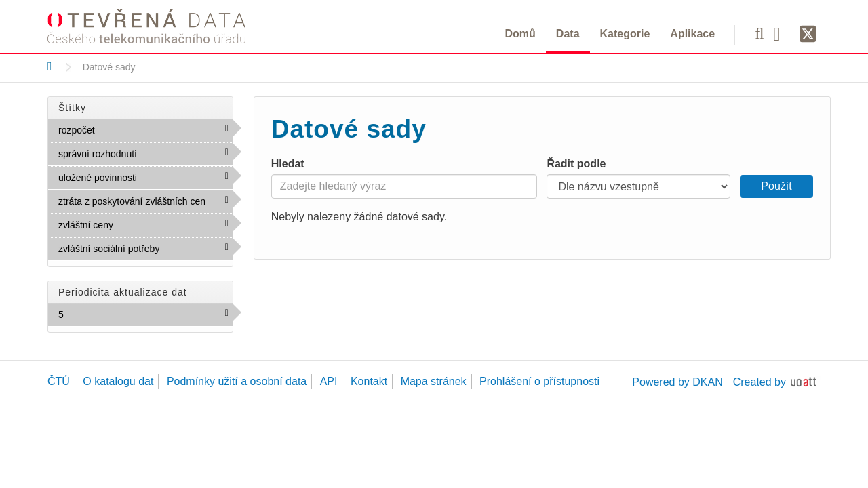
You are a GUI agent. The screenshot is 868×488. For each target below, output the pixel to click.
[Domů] (50, 66)
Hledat (288, 164)
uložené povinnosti (145, 180)
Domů (520, 34)
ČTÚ (59, 381)
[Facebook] (782, 33)
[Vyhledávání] (759, 33)
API (329, 381)
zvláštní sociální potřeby (145, 251)
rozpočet (124, 129)
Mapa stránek (434, 381)
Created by (759, 382)
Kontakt (369, 381)
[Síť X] (808, 35)
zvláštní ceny (142, 224)
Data (568, 34)
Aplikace (692, 34)
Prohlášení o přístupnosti (539, 381)
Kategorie (625, 34)
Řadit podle (576, 164)
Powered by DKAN (677, 382)
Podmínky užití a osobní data (237, 381)
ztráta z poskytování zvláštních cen (145, 204)
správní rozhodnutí (145, 157)
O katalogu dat (118, 381)
